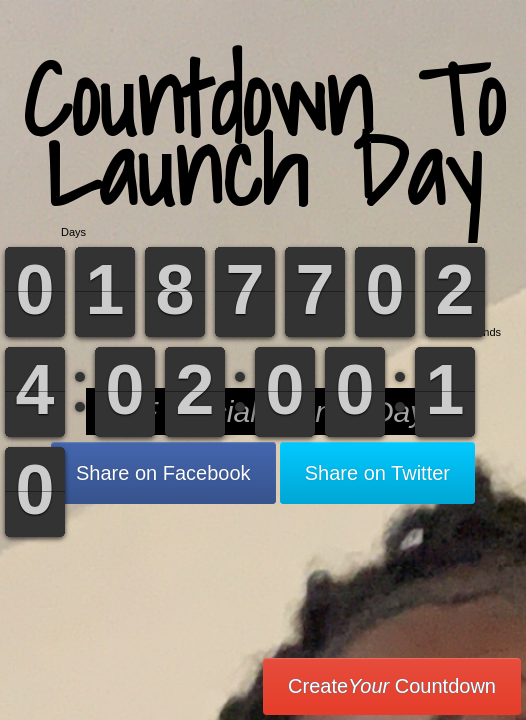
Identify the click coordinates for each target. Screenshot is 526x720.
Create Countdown (392, 686)
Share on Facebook (163, 473)
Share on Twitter (377, 473)
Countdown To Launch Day (263, 134)
